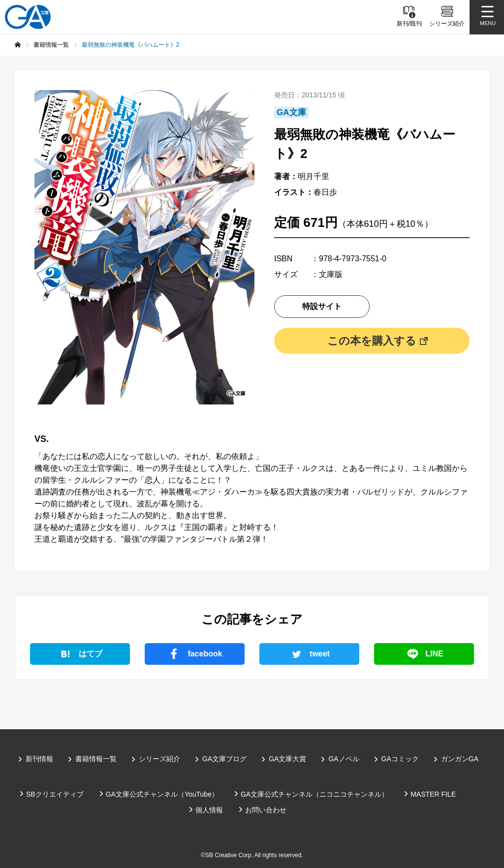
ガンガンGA (460, 759)
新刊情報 (39, 759)
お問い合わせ (266, 810)
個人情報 (209, 810)
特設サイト (322, 306)
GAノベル (344, 759)
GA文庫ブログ (224, 759)
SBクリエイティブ (55, 794)
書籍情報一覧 (96, 759)
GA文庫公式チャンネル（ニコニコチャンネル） (315, 794)
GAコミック (400, 759)
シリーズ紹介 (159, 759)
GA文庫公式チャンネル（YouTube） (162, 794)
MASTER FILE (433, 794)
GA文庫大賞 (287, 759)
